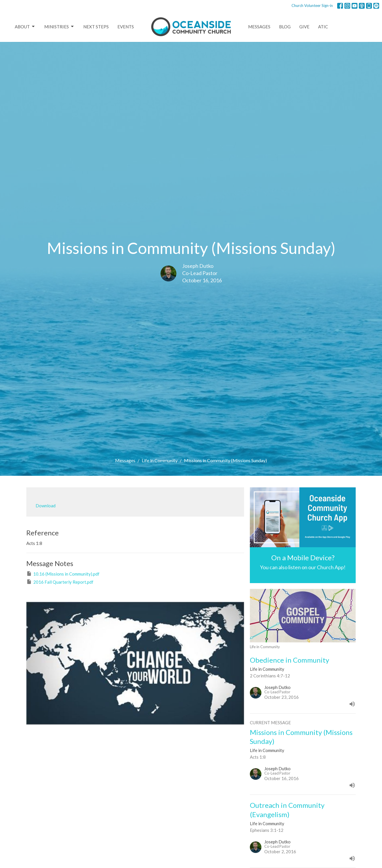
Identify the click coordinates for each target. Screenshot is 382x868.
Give (304, 27)
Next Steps (96, 27)
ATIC (323, 27)
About (25, 27)
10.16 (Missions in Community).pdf (63, 574)
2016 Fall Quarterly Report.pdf (60, 582)
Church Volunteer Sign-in (312, 5)
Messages (259, 27)
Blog (285, 27)
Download (46, 506)
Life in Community (160, 460)
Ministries (59, 27)
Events (126, 27)
